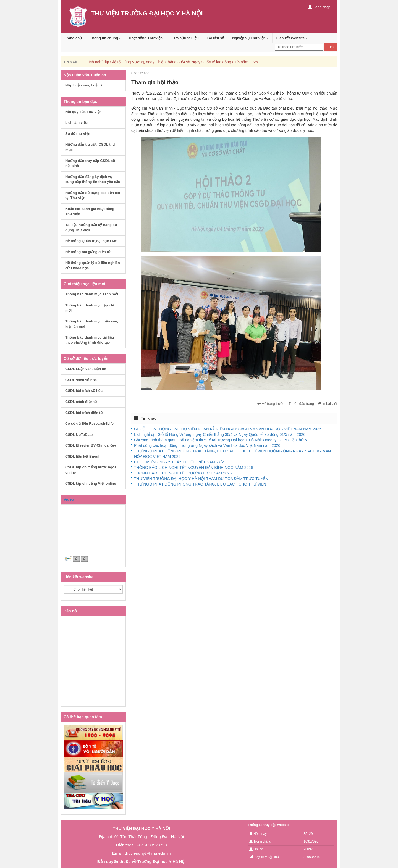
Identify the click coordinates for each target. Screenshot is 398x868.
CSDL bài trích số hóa (84, 391)
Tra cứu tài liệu (186, 38)
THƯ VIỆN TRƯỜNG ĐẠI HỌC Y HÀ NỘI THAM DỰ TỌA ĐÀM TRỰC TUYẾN (201, 479)
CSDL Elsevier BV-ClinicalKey (91, 445)
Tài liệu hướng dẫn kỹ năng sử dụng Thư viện (91, 227)
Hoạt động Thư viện (147, 38)
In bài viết (328, 404)
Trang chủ (73, 38)
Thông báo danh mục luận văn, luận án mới (92, 324)
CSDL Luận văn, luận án (86, 369)
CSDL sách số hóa (81, 380)
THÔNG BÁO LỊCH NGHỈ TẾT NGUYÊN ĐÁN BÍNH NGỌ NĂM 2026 (193, 468)
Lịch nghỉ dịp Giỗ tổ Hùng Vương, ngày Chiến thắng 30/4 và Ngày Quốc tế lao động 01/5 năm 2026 (172, 62)
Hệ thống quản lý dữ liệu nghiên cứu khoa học (93, 265)
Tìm (331, 47)
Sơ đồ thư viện (78, 134)
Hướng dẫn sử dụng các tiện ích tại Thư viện (93, 195)
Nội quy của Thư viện (83, 112)
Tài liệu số (215, 38)
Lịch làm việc (76, 123)
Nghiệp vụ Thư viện (250, 38)
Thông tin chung (105, 38)
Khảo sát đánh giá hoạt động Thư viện (90, 211)
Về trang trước (271, 404)
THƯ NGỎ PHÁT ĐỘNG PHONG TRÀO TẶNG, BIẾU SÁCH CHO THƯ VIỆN (200, 484)
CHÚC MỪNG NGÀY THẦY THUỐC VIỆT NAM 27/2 (179, 462)
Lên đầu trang (301, 404)
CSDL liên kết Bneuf (82, 456)
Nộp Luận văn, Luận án (85, 85)
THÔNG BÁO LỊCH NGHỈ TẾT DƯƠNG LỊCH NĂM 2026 (183, 473)
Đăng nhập (319, 7)
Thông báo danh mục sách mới (92, 294)
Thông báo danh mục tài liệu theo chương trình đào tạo (90, 340)
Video (69, 499)
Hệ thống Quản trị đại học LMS (91, 241)
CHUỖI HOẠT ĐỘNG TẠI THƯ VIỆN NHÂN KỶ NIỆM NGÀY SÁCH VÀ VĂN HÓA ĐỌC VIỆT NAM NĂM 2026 (228, 429)
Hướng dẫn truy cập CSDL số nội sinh (90, 163)
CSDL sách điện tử (81, 402)
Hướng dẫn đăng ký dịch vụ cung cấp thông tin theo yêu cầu (93, 179)
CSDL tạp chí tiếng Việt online (91, 483)
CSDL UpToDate (79, 435)
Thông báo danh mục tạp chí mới (90, 308)
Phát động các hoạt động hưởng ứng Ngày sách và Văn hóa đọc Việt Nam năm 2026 (207, 445)
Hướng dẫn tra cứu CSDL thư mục (90, 147)
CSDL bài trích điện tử (84, 413)
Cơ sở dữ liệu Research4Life (89, 423)
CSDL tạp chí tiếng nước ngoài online (91, 470)
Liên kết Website (292, 38)
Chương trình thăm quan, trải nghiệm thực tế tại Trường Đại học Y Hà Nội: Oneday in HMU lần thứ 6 (220, 440)
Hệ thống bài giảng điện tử (88, 252)
